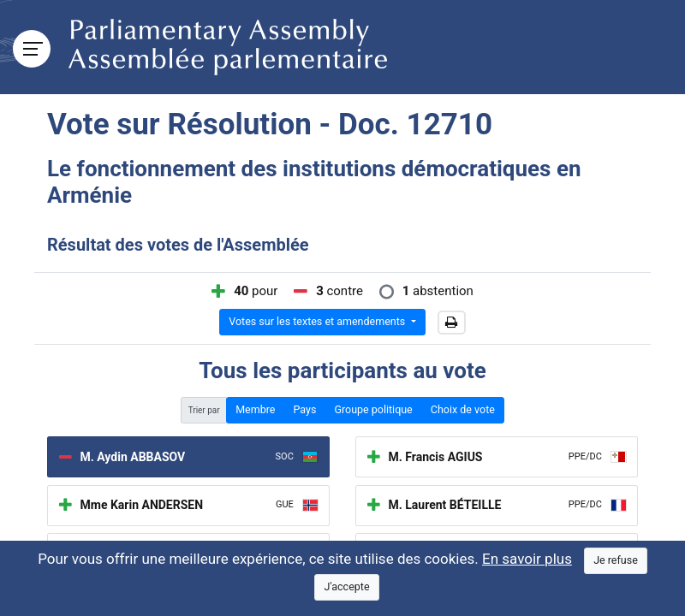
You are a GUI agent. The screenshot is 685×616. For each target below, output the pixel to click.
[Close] (616, 561)
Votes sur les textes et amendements (318, 321)
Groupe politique (373, 409)
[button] (452, 323)
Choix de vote (463, 409)
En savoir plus (527, 559)
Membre (255, 409)
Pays (304, 409)
